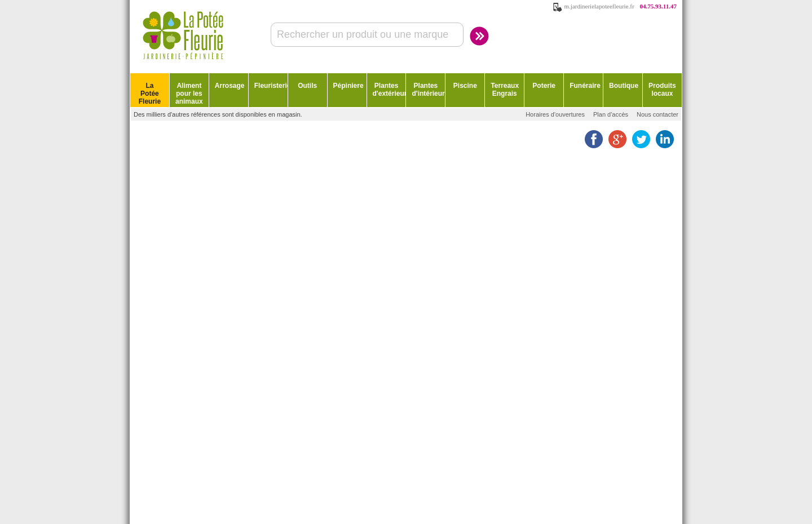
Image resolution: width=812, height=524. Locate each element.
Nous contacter (657, 114)
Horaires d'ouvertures (555, 114)
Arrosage (230, 86)
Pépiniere (348, 86)
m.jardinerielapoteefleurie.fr (599, 6)
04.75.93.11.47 (658, 6)
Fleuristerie (271, 86)
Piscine (465, 86)
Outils (307, 86)
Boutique (624, 86)
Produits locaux (662, 90)
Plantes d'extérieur (389, 90)
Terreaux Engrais (505, 90)
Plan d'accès (611, 114)
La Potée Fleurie (150, 94)
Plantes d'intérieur (428, 90)
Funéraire (585, 86)
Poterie (544, 86)
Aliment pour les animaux (189, 94)
